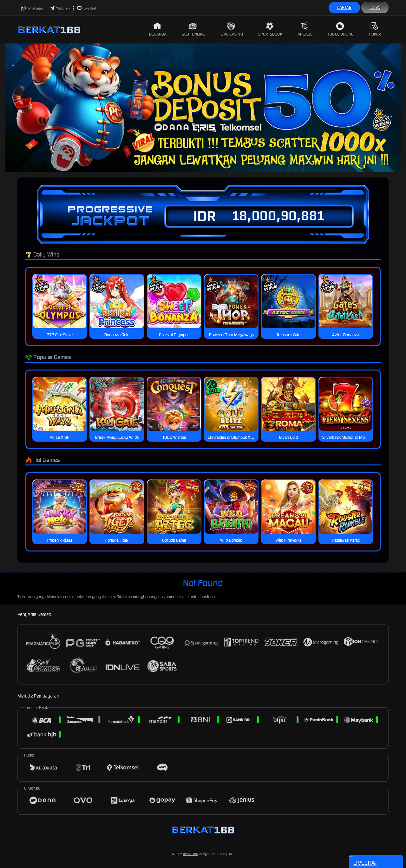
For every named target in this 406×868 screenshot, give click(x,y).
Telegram (60, 8)
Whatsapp (32, 8)
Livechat (86, 8)
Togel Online (341, 29)
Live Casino (232, 29)
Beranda (158, 29)
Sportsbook (270, 29)
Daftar (344, 7)
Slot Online (193, 29)
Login (375, 7)
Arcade (305, 29)
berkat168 (190, 854)
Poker (375, 29)
